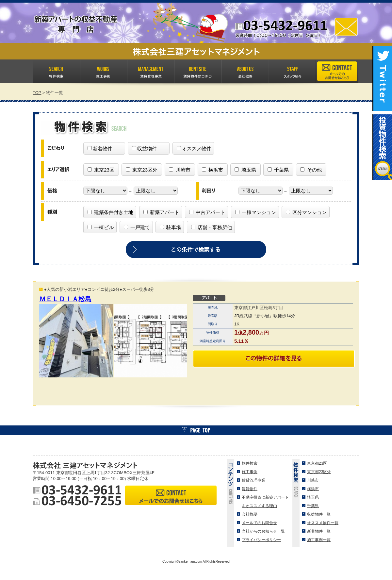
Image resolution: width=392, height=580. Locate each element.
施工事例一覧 (319, 540)
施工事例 (250, 472)
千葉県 (278, 170)
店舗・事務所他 (212, 227)
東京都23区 (317, 463)
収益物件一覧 (319, 514)
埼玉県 (245, 170)
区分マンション (306, 212)
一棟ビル (101, 227)
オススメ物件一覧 (323, 523)
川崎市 (180, 170)
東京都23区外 (319, 472)
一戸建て (137, 227)
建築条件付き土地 (110, 212)
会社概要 (250, 514)
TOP (37, 93)
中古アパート (207, 212)
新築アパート (161, 212)
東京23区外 (142, 170)
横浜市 (212, 170)
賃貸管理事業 (253, 480)
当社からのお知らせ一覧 (263, 531)
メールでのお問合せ (259, 523)
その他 (311, 170)
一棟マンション (256, 212)
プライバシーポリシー (261, 540)
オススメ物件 (194, 149)
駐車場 (170, 227)
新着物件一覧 (319, 531)
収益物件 (144, 149)
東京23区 (101, 170)
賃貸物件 (250, 489)
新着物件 (100, 149)
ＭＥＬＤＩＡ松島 (65, 299)
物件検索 (250, 463)
